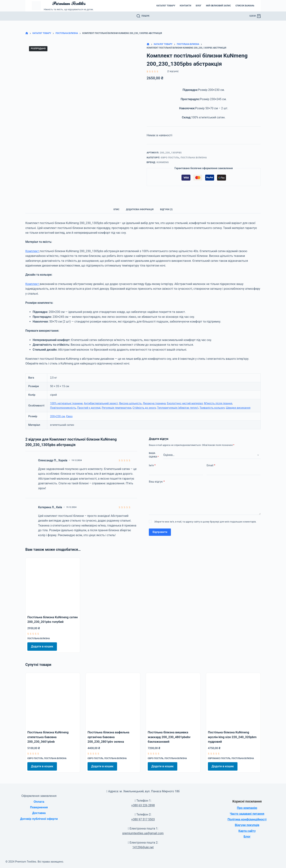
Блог (199, 6)
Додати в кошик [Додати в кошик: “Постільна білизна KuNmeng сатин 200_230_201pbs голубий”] (42, 646)
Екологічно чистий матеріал (185, 403)
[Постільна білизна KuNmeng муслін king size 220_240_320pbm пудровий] (233, 700)
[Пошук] (143, 16)
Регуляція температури (117, 408)
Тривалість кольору (212, 408)
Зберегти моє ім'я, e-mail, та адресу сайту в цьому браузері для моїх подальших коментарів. (205, 522)
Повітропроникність (63, 408)
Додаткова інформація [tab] (140, 209)
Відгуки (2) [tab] (166, 209)
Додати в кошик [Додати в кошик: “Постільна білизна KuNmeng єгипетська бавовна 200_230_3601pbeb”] (42, 766)
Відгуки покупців (247, 825)
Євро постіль (170, 158)
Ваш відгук (157, 482)
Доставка (39, 813)
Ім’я (152, 465)
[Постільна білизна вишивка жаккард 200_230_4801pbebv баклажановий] (173, 700)
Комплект (32, 251)
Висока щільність (131, 403)
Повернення (39, 807)
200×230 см (57, 416)
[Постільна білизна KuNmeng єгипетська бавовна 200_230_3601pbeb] (53, 700)
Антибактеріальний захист (101, 403)
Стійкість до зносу (144, 408)
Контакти (186, 6)
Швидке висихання (238, 408)
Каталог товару (166, 6)
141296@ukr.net (143, 847)
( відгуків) (173, 71)
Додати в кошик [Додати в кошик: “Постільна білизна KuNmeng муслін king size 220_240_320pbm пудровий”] (223, 766)
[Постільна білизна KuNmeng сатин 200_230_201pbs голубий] (53, 585)
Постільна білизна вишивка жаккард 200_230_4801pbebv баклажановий (169, 737)
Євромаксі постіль (219, 758)
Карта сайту (247, 831)
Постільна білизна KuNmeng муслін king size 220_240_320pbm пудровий (232, 737)
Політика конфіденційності (247, 819)
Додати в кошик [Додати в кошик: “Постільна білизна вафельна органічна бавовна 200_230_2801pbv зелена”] (102, 766)
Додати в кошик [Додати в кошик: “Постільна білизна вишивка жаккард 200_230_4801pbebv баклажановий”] (163, 766)
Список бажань (245, 6)
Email (211, 465)
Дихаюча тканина (154, 403)
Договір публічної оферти (39, 819)
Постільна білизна (194, 158)
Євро (69, 416)
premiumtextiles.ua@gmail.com (143, 833)
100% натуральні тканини (66, 403)
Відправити (160, 532)
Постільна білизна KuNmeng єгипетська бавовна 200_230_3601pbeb (48, 737)
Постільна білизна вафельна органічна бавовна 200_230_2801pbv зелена (108, 737)
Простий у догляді (89, 408)
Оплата (39, 802)
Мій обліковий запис (218, 6)
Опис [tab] (116, 209)
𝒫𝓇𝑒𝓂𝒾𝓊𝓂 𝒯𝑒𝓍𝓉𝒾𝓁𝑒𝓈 (69, 3)
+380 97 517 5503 (143, 819)
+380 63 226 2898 (143, 805)
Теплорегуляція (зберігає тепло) (178, 408)
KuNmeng (163, 162)
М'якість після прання (218, 403)
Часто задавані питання (247, 814)
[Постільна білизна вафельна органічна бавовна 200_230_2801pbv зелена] (113, 700)
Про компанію (247, 808)
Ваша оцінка (154, 455)
